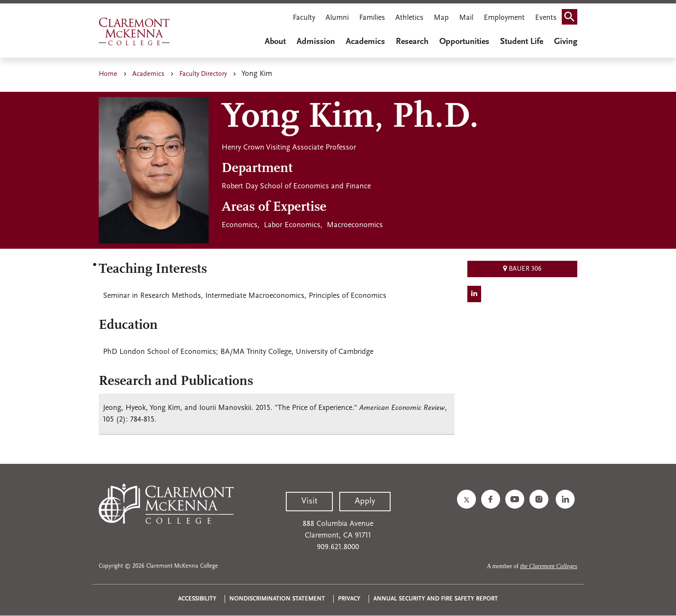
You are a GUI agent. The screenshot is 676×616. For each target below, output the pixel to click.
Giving (566, 42)
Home (108, 74)
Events (546, 18)
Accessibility (197, 599)
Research (412, 42)
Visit (309, 501)
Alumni (337, 18)
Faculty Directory (203, 74)
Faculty (304, 18)
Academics (365, 42)
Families (372, 18)
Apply (365, 501)
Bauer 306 (522, 269)
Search (572, 19)
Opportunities (464, 42)
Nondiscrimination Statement (277, 599)
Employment (504, 18)
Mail (466, 18)
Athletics (409, 18)
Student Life (522, 42)
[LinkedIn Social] (474, 294)
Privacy (349, 599)
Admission (316, 42)
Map (441, 18)
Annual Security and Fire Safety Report (436, 599)
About (275, 42)
